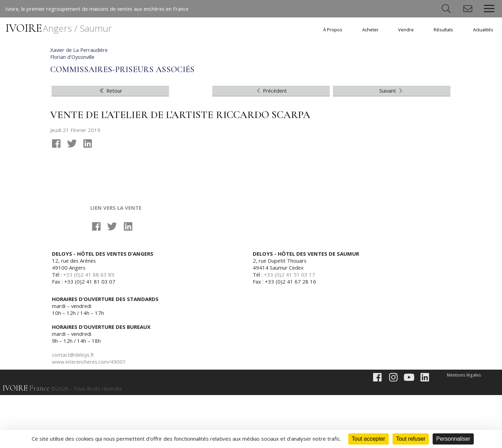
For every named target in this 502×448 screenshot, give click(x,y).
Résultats (443, 30)
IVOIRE (59, 28)
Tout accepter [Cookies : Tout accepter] (368, 439)
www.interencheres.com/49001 (90, 415)
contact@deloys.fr (74, 408)
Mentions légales (465, 428)
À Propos (333, 30)
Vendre (406, 30)
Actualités (483, 30)
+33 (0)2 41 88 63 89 (89, 327)
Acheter (370, 30)
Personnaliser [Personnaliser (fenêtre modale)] (453, 439)
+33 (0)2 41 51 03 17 (290, 327)
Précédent (271, 143)
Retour (110, 143)
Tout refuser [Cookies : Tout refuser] (411, 439)
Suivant (391, 143)
